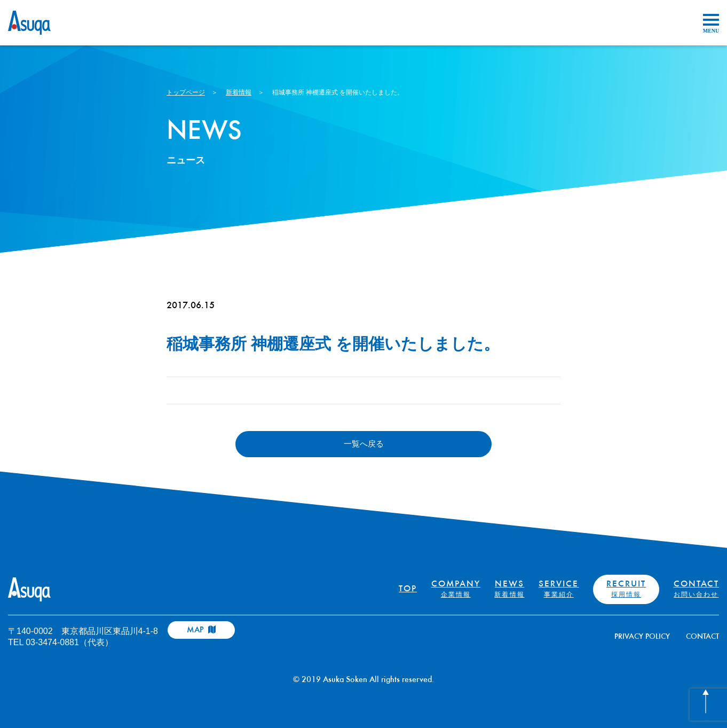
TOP (408, 589)
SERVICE (559, 589)
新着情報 (239, 92)
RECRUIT (626, 589)
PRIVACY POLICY (642, 637)
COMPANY (456, 589)
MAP (201, 630)
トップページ (186, 92)
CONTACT (696, 589)
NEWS (509, 589)
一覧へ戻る (364, 444)
